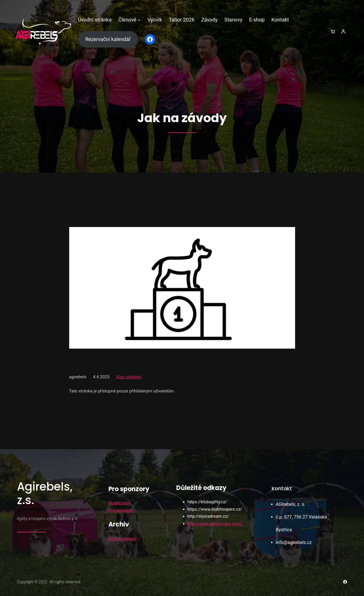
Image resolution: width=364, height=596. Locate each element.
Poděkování (119, 503)
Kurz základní (129, 377)
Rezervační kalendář (108, 39)
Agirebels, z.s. (45, 493)
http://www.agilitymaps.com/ (215, 524)
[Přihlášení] (343, 32)
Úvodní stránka (95, 20)
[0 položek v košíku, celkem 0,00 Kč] (333, 32)
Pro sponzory (121, 510)
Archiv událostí (122, 539)
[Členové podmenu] (139, 20)
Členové (127, 20)
